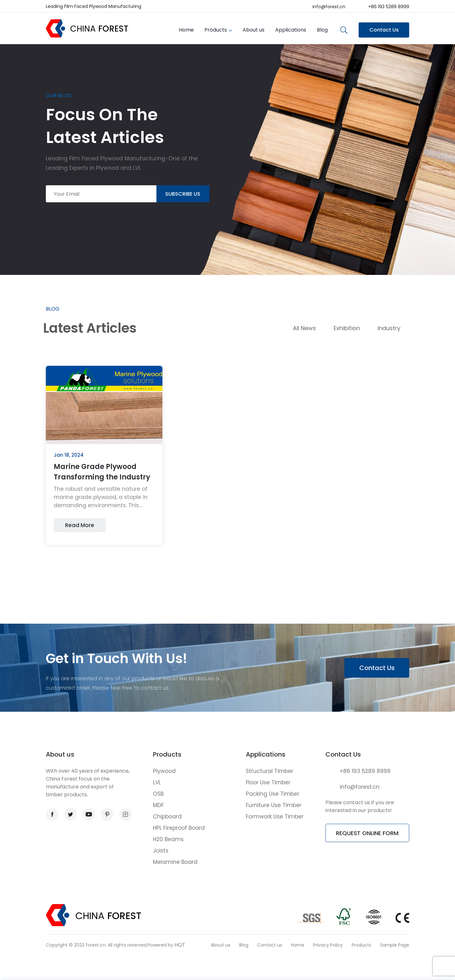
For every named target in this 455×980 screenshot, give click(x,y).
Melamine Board (175, 862)
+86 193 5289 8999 (389, 7)
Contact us (270, 945)
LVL (157, 782)
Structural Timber (270, 771)
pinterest (105, 814)
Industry (389, 328)
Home (186, 30)
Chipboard (167, 817)
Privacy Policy (328, 945)
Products (216, 30)
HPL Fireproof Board (179, 828)
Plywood (164, 771)
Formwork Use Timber (275, 817)
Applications (291, 30)
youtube (87, 814)
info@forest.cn (329, 7)
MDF (158, 805)
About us (254, 30)
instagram (124, 814)
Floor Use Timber (268, 782)
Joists (161, 851)
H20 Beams (168, 839)
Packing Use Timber (273, 794)
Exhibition (347, 328)
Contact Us (384, 30)
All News (304, 328)
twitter (69, 814)
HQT (180, 945)
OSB (158, 794)
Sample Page (395, 945)
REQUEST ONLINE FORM (367, 833)
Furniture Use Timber (274, 805)
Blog (322, 30)
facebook (50, 814)
